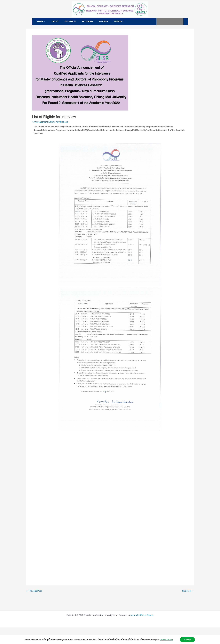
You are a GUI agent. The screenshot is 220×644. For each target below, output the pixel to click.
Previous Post (34, 591)
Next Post (188, 591)
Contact (119, 21)
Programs (87, 21)
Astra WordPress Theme (142, 615)
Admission (70, 21)
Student (104, 21)
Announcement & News (44, 122)
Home (41, 21)
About (55, 21)
